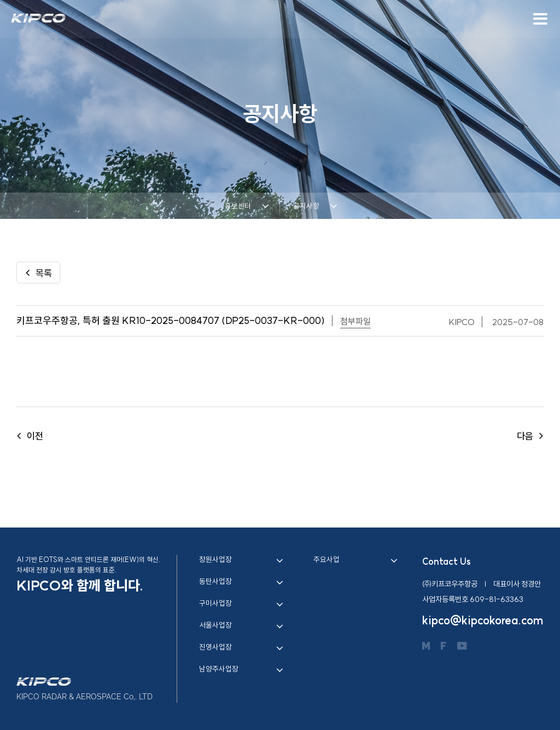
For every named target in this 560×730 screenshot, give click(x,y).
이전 (30, 436)
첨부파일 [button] (355, 321)
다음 (530, 436)
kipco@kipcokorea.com (483, 620)
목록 (39, 273)
